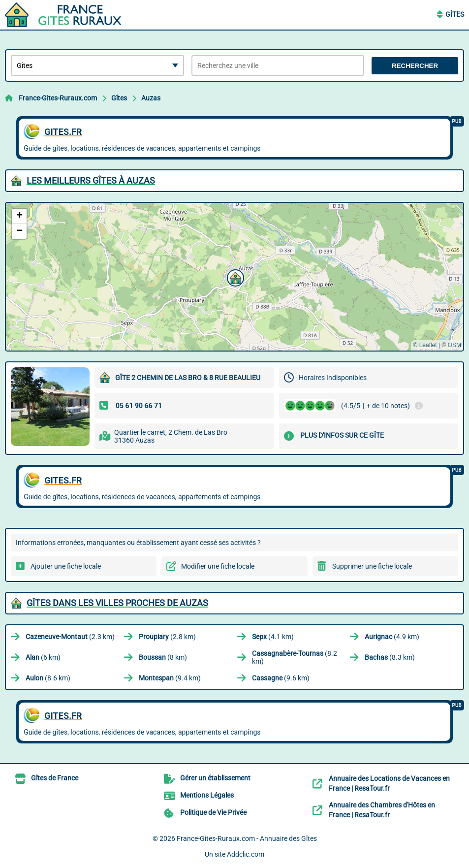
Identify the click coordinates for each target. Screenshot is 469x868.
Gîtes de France (55, 778)
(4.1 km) (273, 637)
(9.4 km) (170, 678)
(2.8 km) (167, 637)
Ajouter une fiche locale (66, 566)
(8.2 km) (295, 657)
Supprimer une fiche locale (372, 566)
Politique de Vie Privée (213, 812)
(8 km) (163, 657)
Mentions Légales (207, 795)
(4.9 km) (392, 637)
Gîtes (455, 14)
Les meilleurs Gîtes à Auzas (91, 180)
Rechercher (415, 66)
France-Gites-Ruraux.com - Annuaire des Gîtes (247, 838)
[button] (234, 277)
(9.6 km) (281, 678)
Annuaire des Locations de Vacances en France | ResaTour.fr (389, 783)
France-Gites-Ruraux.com (58, 98)
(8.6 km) (48, 678)
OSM (454, 345)
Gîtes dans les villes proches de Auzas (117, 603)
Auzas (151, 98)
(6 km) (43, 657)
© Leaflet (425, 345)
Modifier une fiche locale (218, 566)
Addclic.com (246, 854)
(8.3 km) (390, 657)
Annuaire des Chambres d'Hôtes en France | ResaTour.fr (382, 810)
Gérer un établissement (215, 778)
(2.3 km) (70, 637)
